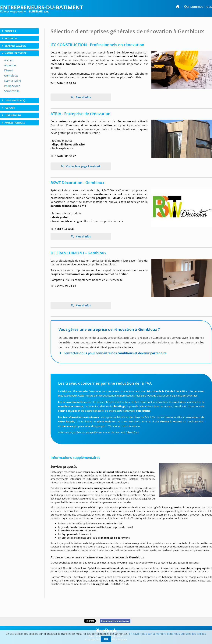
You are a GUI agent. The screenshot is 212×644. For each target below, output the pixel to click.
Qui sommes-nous (198, 7)
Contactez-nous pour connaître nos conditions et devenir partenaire (115, 353)
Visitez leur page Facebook (83, 166)
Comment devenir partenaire (115, 621)
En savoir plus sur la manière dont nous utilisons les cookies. (168, 634)
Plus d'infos (83, 97)
